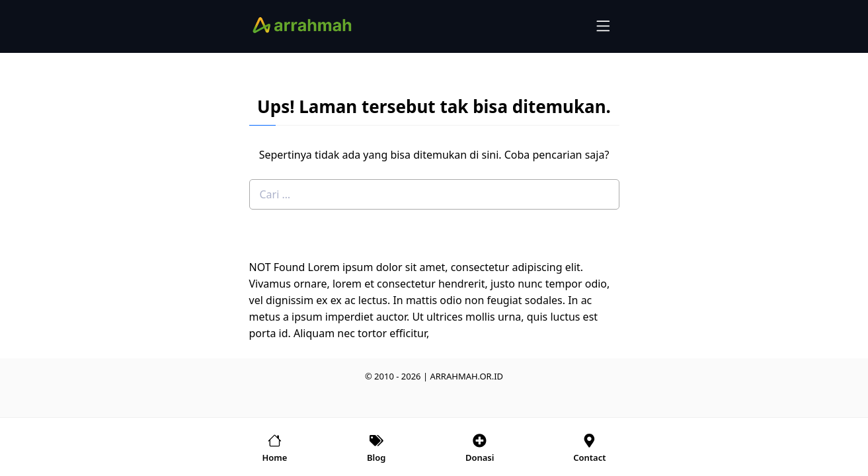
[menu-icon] (604, 26)
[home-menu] (275, 447)
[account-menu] (480, 447)
